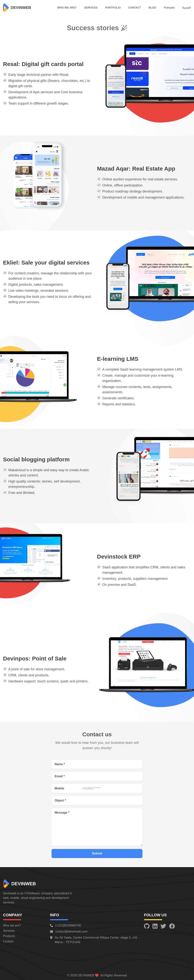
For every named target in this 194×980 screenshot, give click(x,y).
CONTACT (135, 8)
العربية (187, 8)
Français (169, 8)
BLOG (152, 8)
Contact (8, 941)
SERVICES (91, 8)
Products (9, 936)
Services (9, 931)
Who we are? (12, 925)
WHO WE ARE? (67, 8)
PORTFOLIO (113, 8)
